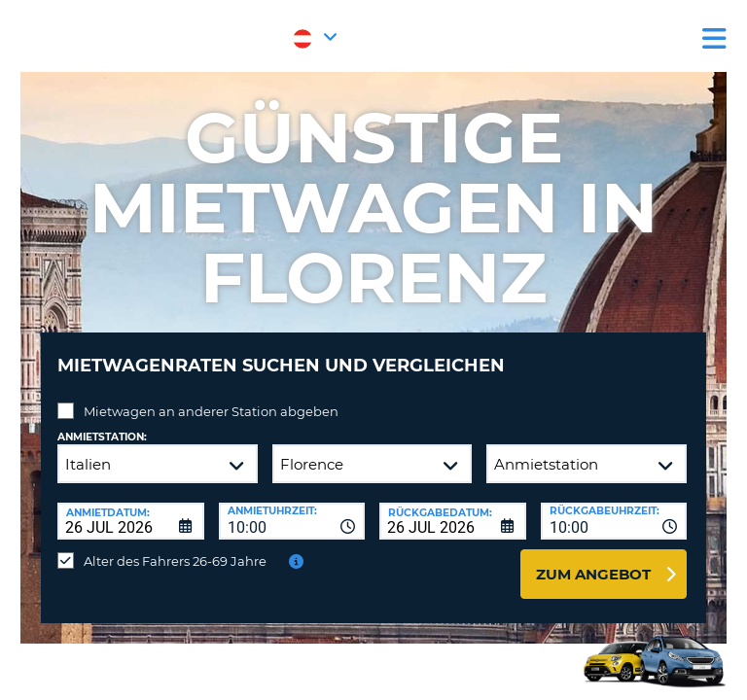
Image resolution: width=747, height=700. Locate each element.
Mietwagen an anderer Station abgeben (211, 411)
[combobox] (292, 521)
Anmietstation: (102, 437)
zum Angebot (593, 574)
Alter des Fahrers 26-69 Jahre (175, 561)
